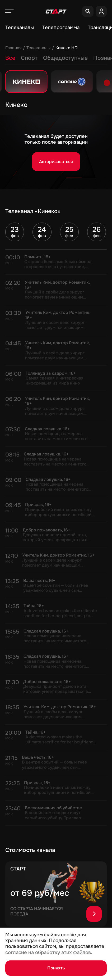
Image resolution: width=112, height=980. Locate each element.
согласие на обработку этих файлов (48, 952)
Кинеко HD (66, 48)
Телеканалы (20, 28)
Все (10, 58)
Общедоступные (65, 58)
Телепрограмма (61, 28)
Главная (13, 48)
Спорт (29, 58)
